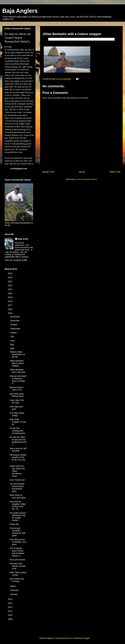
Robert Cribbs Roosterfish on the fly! (17, 354)
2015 (10, 313)
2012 (10, 607)
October (14, 325)
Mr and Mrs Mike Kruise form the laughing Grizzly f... (18, 441)
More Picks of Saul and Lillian (18, 496)
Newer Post (48, 172)
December (15, 317)
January (14, 594)
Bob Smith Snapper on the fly (18, 422)
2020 (10, 293)
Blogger (86, 638)
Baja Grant (23, 239)
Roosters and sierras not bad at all (18, 566)
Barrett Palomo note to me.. (16, 389)
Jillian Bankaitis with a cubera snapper (17, 363)
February (15, 590)
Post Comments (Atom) (87, 179)
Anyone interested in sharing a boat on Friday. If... (18, 380)
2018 (10, 301)
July (12, 336)
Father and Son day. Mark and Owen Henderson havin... (17, 471)
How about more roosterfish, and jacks (18, 542)
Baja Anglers (20, 11)
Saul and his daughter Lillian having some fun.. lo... (18, 505)
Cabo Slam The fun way (17, 401)
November (15, 321)
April (12, 348)
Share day (14, 524)
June (13, 341)
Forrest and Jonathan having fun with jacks (18, 532)
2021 (10, 289)
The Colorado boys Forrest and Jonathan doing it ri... (17, 552)
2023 (10, 281)
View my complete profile (16, 260)
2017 (10, 305)
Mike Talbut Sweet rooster (18, 574)
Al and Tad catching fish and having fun (18, 431)
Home (82, 172)
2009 (10, 619)
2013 (10, 603)
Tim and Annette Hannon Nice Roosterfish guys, (17, 487)
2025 (10, 273)
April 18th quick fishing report (17, 395)
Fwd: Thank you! (17, 480)
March (13, 586)
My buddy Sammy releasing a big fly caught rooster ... (18, 517)
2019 (10, 297)
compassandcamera (63, 638)
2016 (10, 309)
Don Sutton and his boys (17, 580)
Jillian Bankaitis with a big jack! (18, 371)
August (14, 333)
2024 (10, 277)
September (15, 329)
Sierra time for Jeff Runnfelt (18, 450)
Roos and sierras (17, 560)
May (12, 344)
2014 (10, 599)
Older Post (115, 172)
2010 (10, 615)
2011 (10, 611)
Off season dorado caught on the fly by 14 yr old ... (18, 459)
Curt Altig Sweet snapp (17, 414)
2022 (10, 285)
